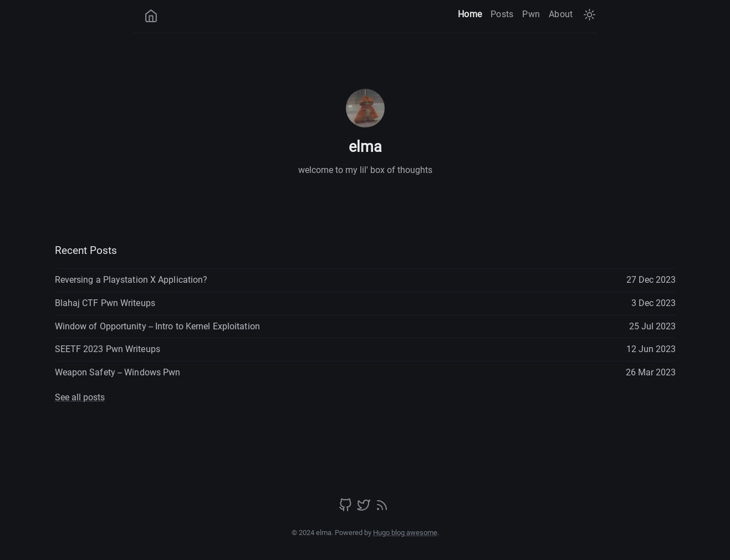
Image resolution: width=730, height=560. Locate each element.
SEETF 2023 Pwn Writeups (108, 349)
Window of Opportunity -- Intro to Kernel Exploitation (157, 326)
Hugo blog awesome (405, 533)
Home (470, 14)
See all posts (80, 397)
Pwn (531, 14)
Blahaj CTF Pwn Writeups (105, 303)
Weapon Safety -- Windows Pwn (118, 372)
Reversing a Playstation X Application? (131, 280)
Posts (502, 14)
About (561, 14)
